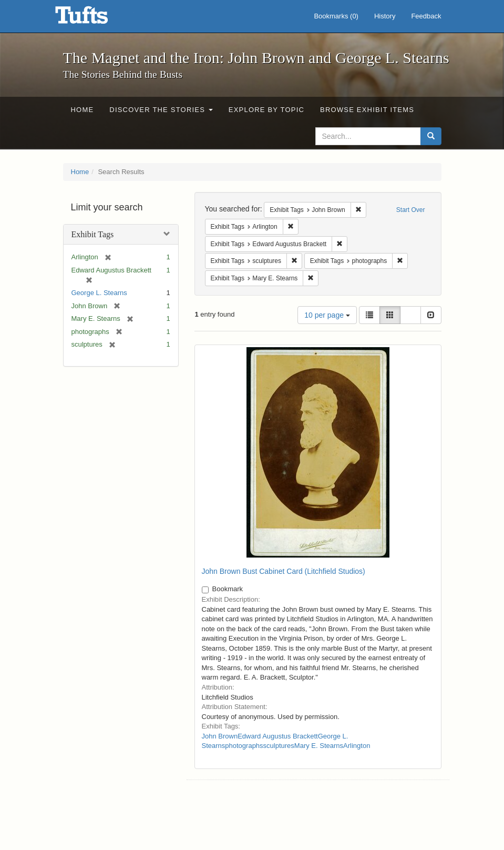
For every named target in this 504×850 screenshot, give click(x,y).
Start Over (411, 210)
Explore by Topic (266, 110)
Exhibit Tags (93, 234)
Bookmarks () (336, 16)
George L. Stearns (99, 293)
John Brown (220, 736)
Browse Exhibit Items (367, 110)
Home (83, 110)
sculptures (279, 746)
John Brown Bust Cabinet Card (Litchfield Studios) (284, 571)
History (385, 16)
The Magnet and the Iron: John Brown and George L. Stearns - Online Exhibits (95, 18)
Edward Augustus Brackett (277, 736)
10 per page (327, 315)
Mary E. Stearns (319, 746)
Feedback (426, 16)
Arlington (357, 746)
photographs (244, 746)
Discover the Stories (161, 110)
